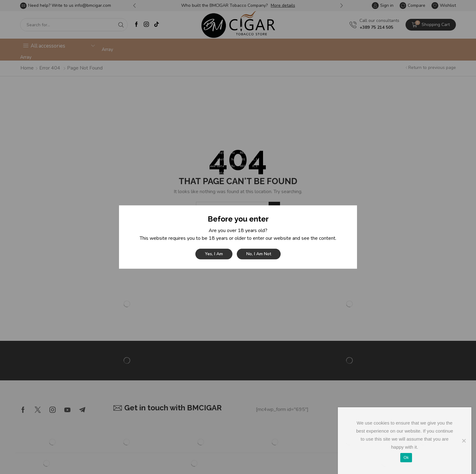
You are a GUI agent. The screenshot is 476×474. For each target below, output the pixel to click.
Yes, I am (214, 254)
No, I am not (259, 254)
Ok (406, 457)
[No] (464, 441)
